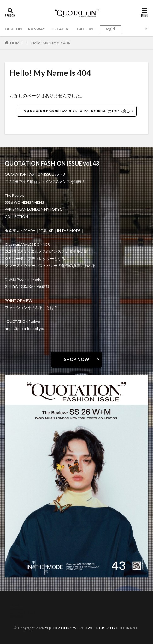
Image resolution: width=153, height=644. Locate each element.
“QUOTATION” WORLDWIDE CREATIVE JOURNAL (92, 628)
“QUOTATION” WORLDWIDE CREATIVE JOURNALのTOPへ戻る (77, 111)
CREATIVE (61, 29)
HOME (16, 43)
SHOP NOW (76, 359)
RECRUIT (18, 616)
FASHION (13, 29)
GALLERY (85, 29)
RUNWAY (37, 29)
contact (16, 609)
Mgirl (110, 29)
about (15, 605)
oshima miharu (23, 613)
